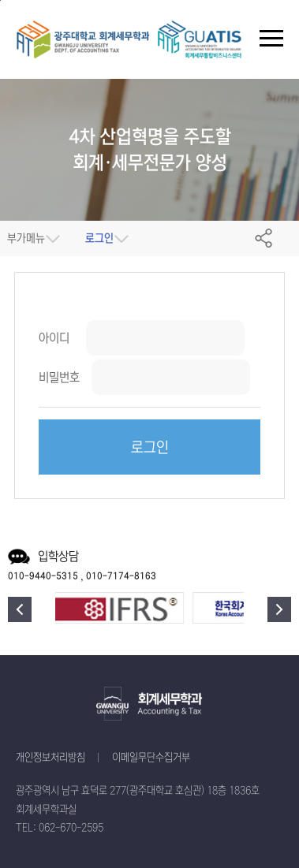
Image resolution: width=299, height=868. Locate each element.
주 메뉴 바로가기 (0, 0)
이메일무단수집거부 (151, 758)
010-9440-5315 (43, 576)
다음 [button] (279, 609)
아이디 (54, 338)
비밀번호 (59, 377)
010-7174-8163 (121, 576)
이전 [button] (20, 609)
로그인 (150, 448)
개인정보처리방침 (50, 758)
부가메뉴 (26, 238)
